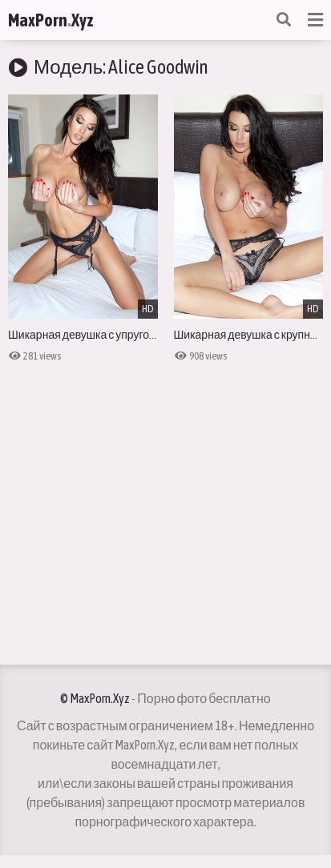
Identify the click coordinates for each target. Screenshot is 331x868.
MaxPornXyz (51, 20)
